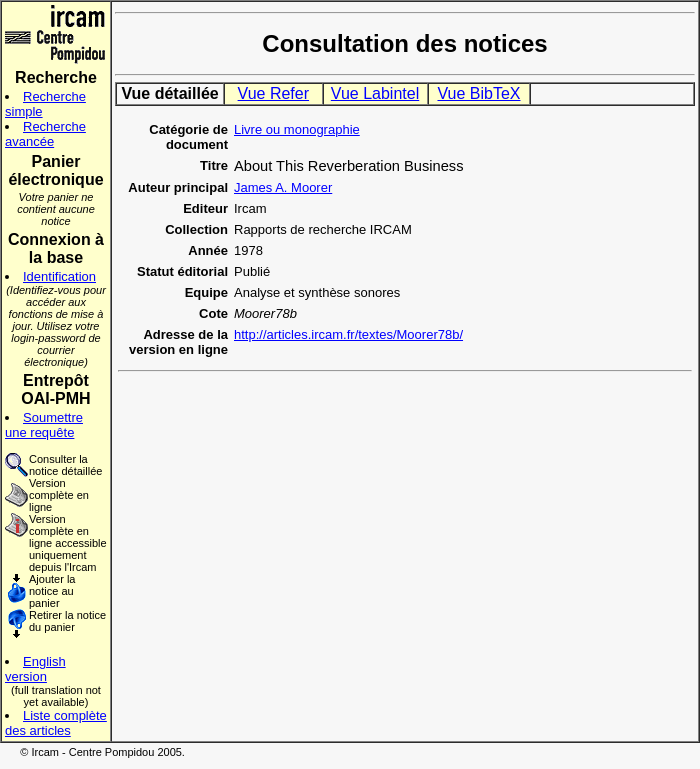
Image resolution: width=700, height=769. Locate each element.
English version (35, 669)
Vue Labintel (375, 93)
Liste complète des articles (56, 723)
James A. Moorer (283, 187)
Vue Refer (273, 93)
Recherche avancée (45, 134)
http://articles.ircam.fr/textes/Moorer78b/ (348, 334)
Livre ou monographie (297, 129)
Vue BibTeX (478, 93)
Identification (59, 276)
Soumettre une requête (44, 425)
